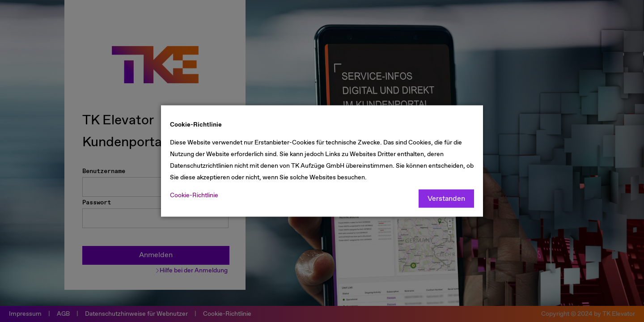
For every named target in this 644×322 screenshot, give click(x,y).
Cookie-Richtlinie (194, 195)
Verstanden (446, 199)
